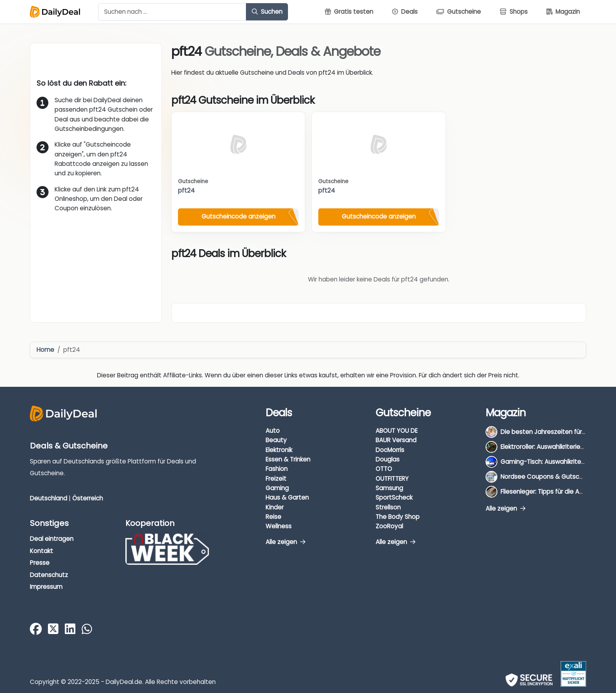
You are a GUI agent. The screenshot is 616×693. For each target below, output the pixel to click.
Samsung (389, 488)
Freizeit (276, 479)
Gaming (277, 488)
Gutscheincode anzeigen (238, 216)
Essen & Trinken (288, 459)
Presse (40, 563)
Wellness (279, 526)
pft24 (186, 190)
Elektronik (279, 450)
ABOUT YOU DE (397, 431)
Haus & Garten (287, 497)
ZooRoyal (389, 526)
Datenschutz (49, 575)
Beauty (276, 440)
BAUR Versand (396, 440)
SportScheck (394, 497)
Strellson (388, 507)
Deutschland (49, 498)
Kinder (275, 507)
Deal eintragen (52, 539)
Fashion (277, 469)
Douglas (388, 459)
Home (45, 350)
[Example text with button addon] (172, 12)
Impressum (46, 587)
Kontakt (41, 551)
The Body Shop (398, 517)
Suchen (267, 12)
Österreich (88, 498)
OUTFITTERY (392, 479)
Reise (273, 517)
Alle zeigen (285, 542)
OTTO (384, 469)
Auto (273, 431)
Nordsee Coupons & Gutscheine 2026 (556, 477)
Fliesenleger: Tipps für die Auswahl (550, 492)
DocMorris (390, 450)
